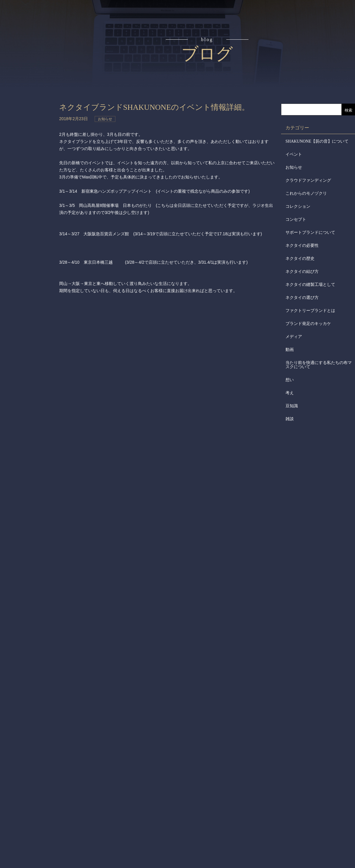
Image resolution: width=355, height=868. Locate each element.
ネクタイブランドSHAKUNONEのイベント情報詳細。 (154, 107)
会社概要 (32, 141)
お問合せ (32, 208)
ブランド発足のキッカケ (308, 324)
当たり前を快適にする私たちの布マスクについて (319, 365)
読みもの (32, 73)
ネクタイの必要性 (302, 245)
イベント (294, 154)
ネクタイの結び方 (302, 272)
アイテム (32, 96)
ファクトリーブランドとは (310, 311)
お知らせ (294, 167)
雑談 (290, 419)
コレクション (298, 206)
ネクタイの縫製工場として (310, 285)
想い (290, 380)
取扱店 (32, 118)
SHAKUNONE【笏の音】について (317, 141)
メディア (294, 337)
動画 (290, 350)
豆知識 (292, 406)
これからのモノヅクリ (306, 193)
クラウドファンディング (308, 180)
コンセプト (32, 51)
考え (290, 393)
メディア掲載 (32, 186)
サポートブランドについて (310, 232)
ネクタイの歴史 (300, 259)
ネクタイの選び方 (302, 298)
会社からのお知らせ (32, 163)
